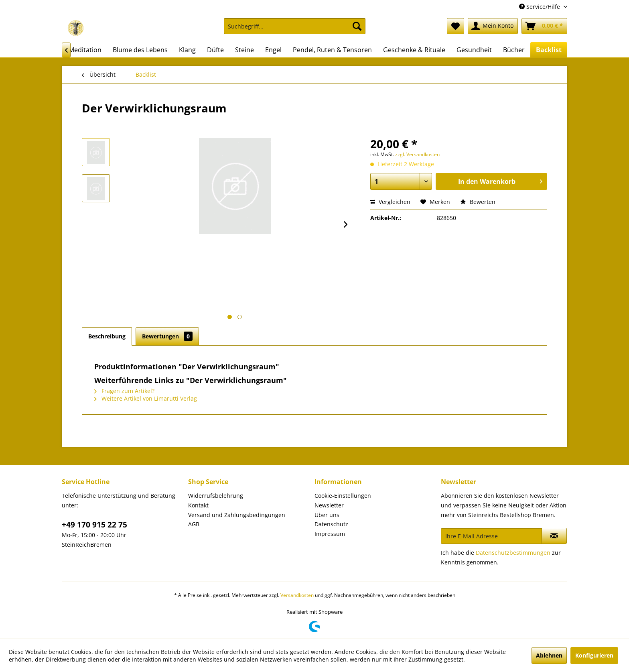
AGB (194, 524)
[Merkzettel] (456, 26)
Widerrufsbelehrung (216, 496)
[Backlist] (549, 50)
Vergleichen (390, 202)
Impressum (330, 534)
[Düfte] (215, 50)
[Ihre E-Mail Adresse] (491, 536)
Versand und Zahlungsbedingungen (237, 515)
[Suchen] (357, 26)
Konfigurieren (594, 655)
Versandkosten (297, 595)
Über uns (327, 515)
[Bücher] (514, 50)
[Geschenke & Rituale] (414, 50)
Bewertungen (167, 336)
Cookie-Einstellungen (343, 496)
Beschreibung (107, 336)
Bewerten (478, 202)
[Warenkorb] (544, 26)
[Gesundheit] (474, 50)
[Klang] (187, 50)
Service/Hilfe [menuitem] (540, 7)
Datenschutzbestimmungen (513, 553)
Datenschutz (331, 524)
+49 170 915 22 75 (94, 525)
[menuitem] (295, 30)
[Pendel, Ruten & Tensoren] (332, 50)
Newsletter (329, 505)
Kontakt (198, 505)
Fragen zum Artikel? (124, 391)
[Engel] (273, 50)
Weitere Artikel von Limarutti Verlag (146, 398)
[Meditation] (85, 50)
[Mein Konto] (493, 26)
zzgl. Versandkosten (417, 154)
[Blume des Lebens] (140, 50)
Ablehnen (549, 655)
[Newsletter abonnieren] (554, 536)
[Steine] (244, 50)
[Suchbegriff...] (295, 26)
